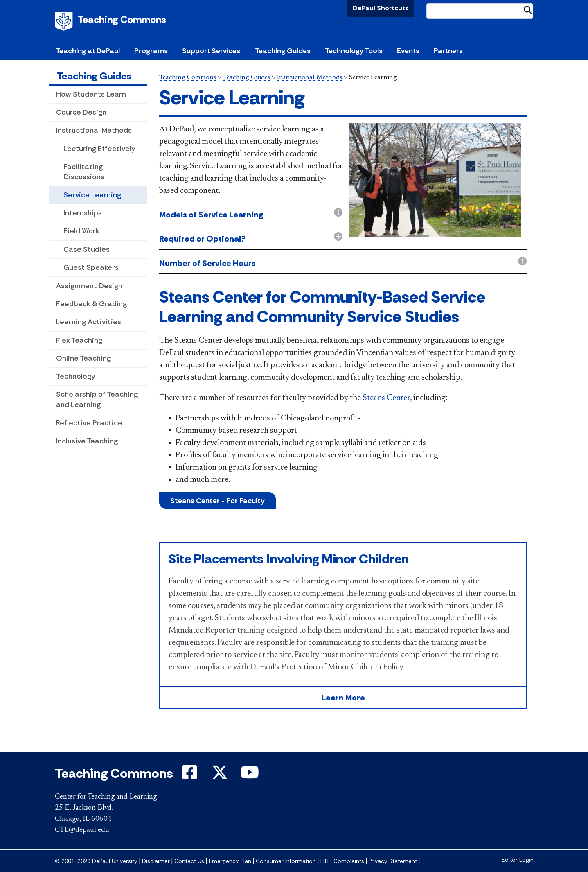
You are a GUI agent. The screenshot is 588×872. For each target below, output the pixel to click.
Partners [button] (448, 51)
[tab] (343, 239)
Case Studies (87, 249)
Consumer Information (286, 861)
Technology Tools (354, 51)
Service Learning (92, 195)
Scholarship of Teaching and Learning (97, 399)
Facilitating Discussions (84, 172)
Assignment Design (89, 286)
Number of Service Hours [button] (207, 263)
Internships (83, 213)
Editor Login (518, 860)
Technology (76, 376)
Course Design (81, 112)
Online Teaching (83, 358)
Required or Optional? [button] (202, 239)
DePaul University (65, 21)
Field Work (81, 231)
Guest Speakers (91, 267)
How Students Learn (91, 94)
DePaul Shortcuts (381, 8)
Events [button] (408, 51)
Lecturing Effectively (99, 149)
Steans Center (386, 398)
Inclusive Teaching (87, 441)
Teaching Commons (122, 19)
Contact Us (189, 861)
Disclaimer (156, 861)
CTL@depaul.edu (82, 830)
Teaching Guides (94, 76)
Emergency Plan (230, 861)
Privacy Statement (393, 861)
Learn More (343, 698)
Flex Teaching (79, 340)
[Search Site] (480, 11)
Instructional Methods (94, 130)
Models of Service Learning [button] (211, 215)
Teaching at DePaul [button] (88, 51)
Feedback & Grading (91, 304)
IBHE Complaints (342, 861)
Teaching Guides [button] (283, 51)
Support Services (211, 51)
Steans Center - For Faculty (217, 501)
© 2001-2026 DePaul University (96, 861)
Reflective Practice (89, 423)
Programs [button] (151, 51)
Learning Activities (89, 322)
